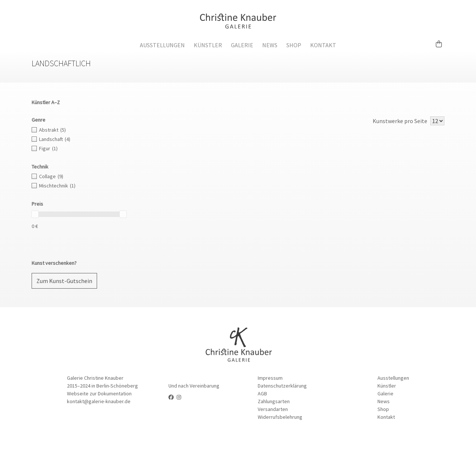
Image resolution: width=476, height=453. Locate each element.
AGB (262, 393)
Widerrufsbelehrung (280, 417)
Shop (294, 45)
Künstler (208, 45)
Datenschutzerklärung (282, 386)
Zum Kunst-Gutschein (64, 281)
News (270, 45)
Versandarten (273, 409)
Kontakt (323, 45)
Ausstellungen (162, 45)
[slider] (35, 214)
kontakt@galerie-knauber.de (99, 401)
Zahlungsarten (274, 401)
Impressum (270, 378)
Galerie (242, 45)
